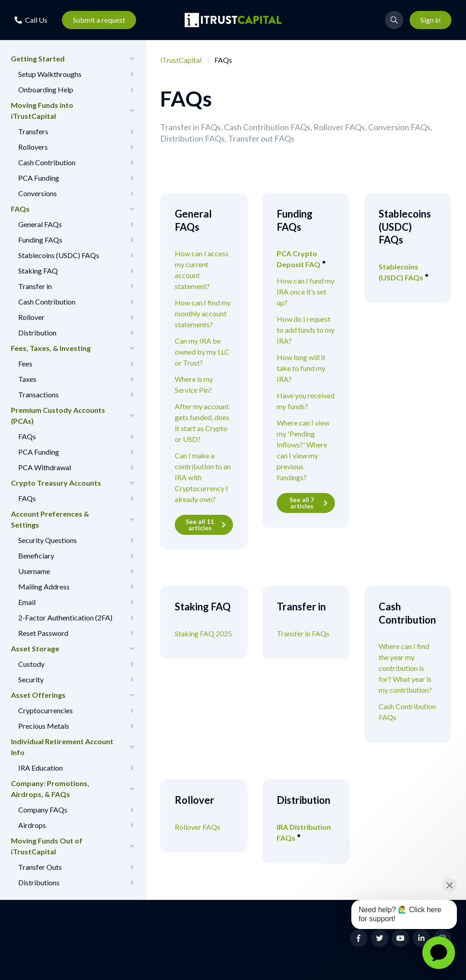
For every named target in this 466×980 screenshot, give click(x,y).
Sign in (431, 20)
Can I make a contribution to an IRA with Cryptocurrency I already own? (203, 477)
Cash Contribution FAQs (407, 712)
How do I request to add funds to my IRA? (306, 330)
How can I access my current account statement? (202, 270)
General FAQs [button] (40, 224)
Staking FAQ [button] (38, 271)
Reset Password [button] (43, 633)
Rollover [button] (31, 317)
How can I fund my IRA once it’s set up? (306, 292)
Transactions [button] (38, 394)
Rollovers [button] (33, 147)
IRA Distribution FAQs (304, 832)
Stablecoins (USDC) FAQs (402, 272)
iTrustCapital (181, 60)
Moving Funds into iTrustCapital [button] (42, 110)
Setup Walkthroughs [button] (50, 74)
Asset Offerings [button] (38, 695)
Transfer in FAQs (303, 633)
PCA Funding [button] (39, 178)
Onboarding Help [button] (46, 89)
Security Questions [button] (48, 540)
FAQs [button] (20, 209)
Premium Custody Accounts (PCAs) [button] (58, 415)
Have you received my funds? (306, 401)
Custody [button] (31, 664)
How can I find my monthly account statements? (203, 313)
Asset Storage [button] (35, 648)
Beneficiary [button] (36, 556)
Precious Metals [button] (44, 726)
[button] (31, 20)
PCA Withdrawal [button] (45, 467)
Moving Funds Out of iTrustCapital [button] (47, 846)
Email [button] (27, 602)
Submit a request (99, 20)
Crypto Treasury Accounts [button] (56, 483)
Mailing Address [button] (44, 586)
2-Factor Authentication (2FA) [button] (65, 617)
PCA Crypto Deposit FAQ (299, 259)
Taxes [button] (27, 379)
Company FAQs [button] (43, 810)
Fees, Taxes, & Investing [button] (51, 348)
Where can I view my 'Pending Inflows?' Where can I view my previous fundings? (303, 450)
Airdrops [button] (32, 825)
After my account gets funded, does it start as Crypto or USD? (202, 423)
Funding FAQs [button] (40, 240)
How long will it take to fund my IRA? (301, 368)
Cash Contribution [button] (47, 162)
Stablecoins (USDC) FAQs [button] (59, 255)
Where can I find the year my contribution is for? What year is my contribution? (405, 668)
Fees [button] (25, 363)
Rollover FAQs (198, 827)
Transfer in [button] (35, 286)
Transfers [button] (33, 131)
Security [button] (31, 679)
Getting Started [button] (38, 58)
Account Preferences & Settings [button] (50, 519)
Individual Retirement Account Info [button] (62, 747)
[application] (439, 953)
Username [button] (34, 571)
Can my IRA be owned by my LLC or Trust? (202, 352)
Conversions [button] (38, 193)
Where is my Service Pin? (194, 384)
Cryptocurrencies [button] (46, 710)
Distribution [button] (37, 333)
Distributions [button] (39, 882)
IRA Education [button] (41, 768)
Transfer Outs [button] (40, 867)
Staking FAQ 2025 (203, 633)
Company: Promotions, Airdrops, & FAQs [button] (50, 789)
